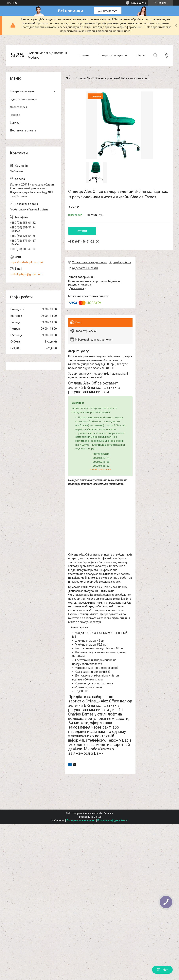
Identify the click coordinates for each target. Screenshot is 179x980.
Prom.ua (108, 813)
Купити (82, 231)
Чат (162, 970)
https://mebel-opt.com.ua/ (27, 262)
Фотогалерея (19, 107)
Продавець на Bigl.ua (89, 817)
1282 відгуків (138, 3)
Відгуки (15, 123)
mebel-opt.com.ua (100, 470)
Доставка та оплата (23, 130)
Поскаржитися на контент (81, 820)
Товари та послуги (111, 55)
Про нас (15, 115)
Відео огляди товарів (24, 99)
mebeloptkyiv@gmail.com (26, 274)
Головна (84, 55)
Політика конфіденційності (112, 820)
